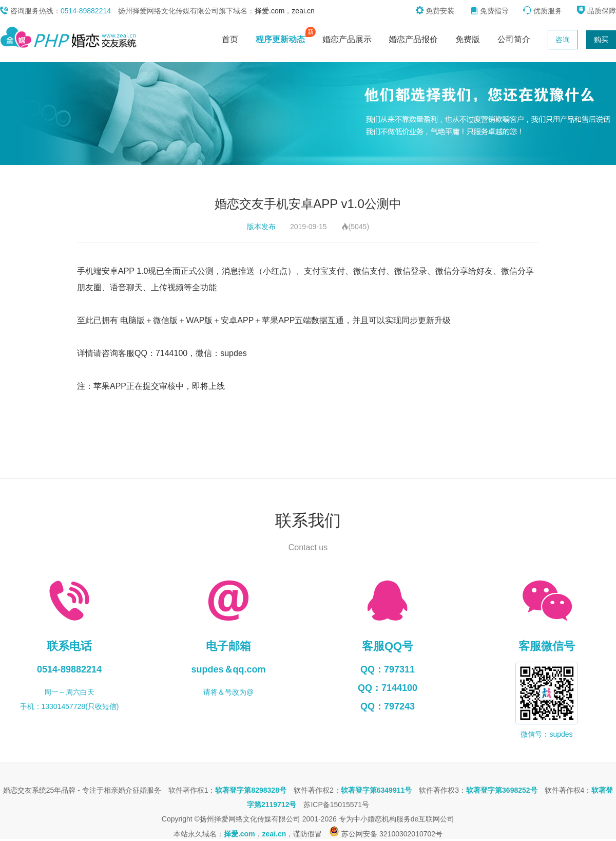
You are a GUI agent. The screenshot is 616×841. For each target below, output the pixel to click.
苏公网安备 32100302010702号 (386, 834)
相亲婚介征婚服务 (132, 790)
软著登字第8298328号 (251, 790)
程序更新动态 (283, 37)
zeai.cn (303, 11)
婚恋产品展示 (347, 39)
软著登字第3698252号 (502, 790)
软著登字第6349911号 (377, 790)
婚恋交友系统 (25, 790)
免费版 (468, 39)
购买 (601, 40)
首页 (230, 39)
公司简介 (514, 39)
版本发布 (261, 227)
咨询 (563, 40)
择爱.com (269, 11)
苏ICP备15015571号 (336, 805)
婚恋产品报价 (413, 39)
